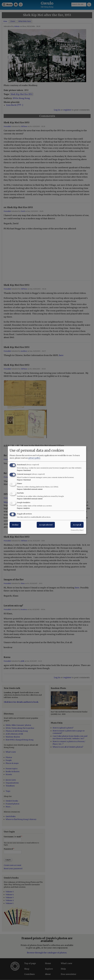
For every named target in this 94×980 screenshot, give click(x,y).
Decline (15, 525)
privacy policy (34, 458)
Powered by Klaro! (77, 530)
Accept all (77, 525)
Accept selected (46, 525)
